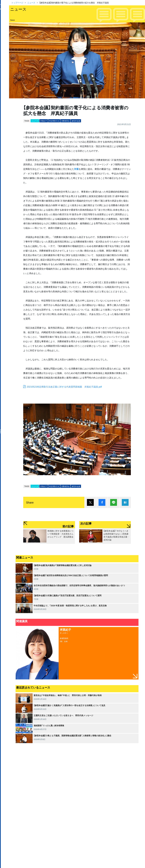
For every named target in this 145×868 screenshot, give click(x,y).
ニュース (31, 3)
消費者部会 (65, 121)
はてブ (125, 502)
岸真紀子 (44, 121)
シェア (102, 502)
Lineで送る (114, 502)
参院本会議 (76, 121)
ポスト (90, 502)
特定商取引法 (54, 121)
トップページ (17, 3)
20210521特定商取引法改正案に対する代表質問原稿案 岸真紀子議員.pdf (64, 387)
